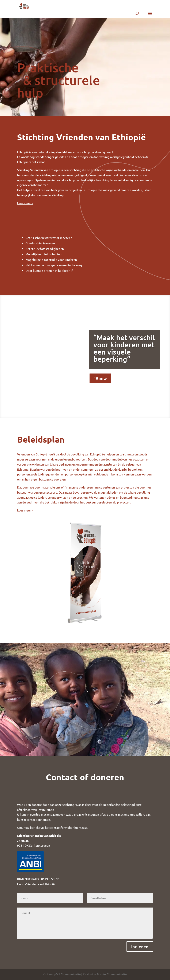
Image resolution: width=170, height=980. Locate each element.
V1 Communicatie (68, 974)
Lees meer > (25, 203)
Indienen (140, 947)
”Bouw (100, 380)
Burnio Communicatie (112, 974)
